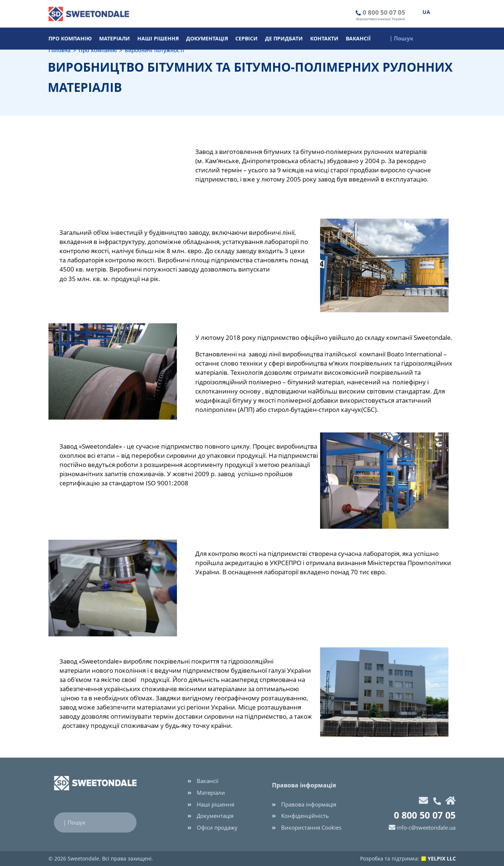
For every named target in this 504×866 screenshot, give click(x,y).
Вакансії (358, 38)
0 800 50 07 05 (384, 12)
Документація (207, 38)
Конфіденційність (300, 816)
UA (426, 12)
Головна (59, 51)
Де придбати (284, 38)
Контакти (324, 38)
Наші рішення (158, 38)
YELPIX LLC (442, 858)
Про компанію (70, 38)
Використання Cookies (307, 827)
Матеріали (115, 38)
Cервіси (246, 38)
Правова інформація (304, 804)
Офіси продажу (213, 827)
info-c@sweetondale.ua (426, 827)
